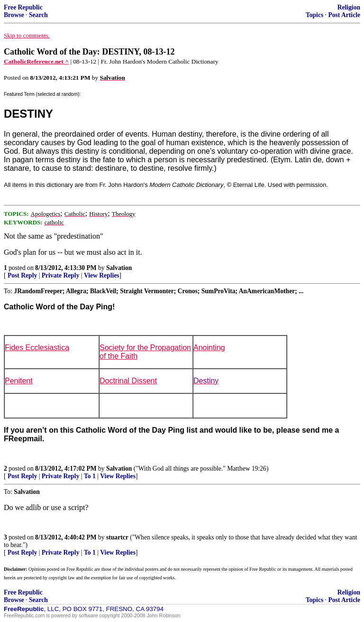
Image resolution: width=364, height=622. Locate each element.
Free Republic (23, 7)
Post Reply (22, 275)
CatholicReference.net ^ (36, 61)
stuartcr (117, 537)
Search (38, 15)
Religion (349, 7)
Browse (14, 15)
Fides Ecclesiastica (37, 348)
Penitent (19, 381)
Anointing (209, 348)
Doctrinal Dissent (128, 381)
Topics (314, 15)
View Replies (102, 275)
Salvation (119, 268)
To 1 (90, 476)
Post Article (344, 15)
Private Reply (61, 275)
